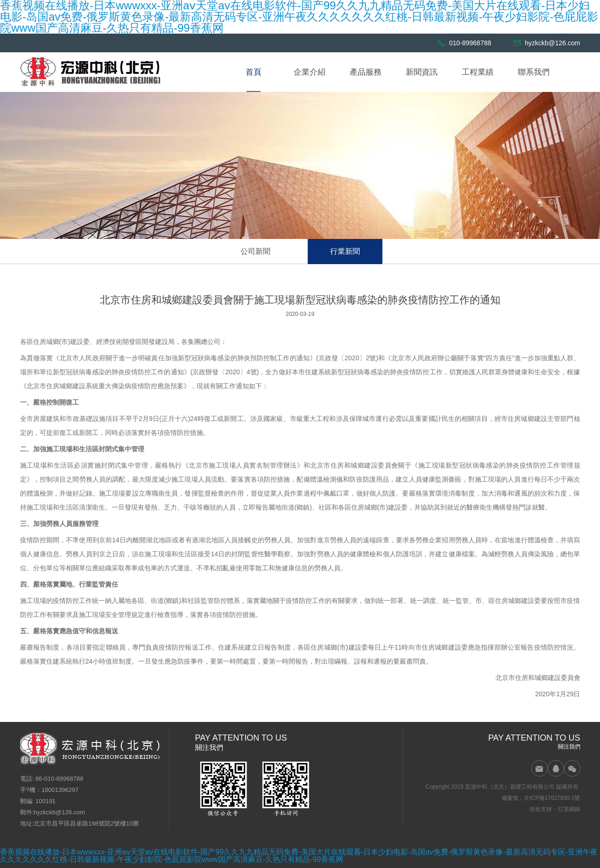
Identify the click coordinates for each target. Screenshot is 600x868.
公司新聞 (255, 251)
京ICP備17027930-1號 (552, 798)
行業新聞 (345, 251)
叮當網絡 (569, 809)
